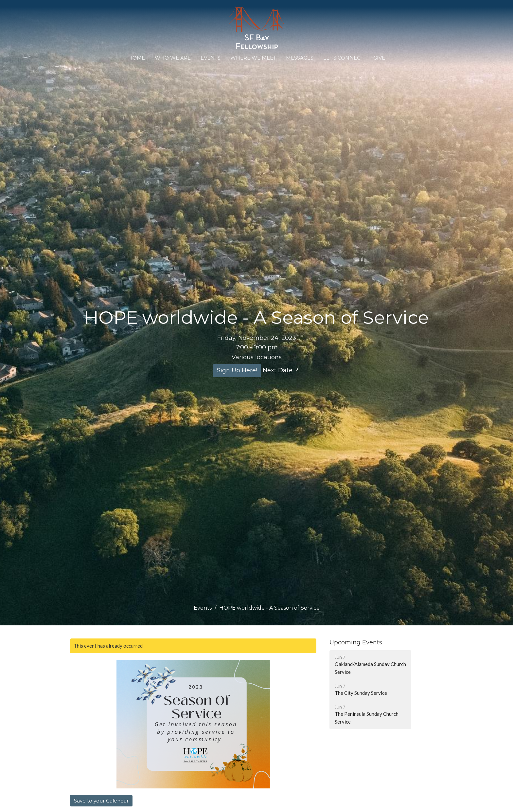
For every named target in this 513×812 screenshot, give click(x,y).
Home (137, 58)
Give (379, 58)
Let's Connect (343, 58)
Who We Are (173, 58)
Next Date (282, 370)
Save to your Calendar (101, 801)
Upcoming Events (356, 642)
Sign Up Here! (237, 370)
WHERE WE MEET (253, 58)
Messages (300, 58)
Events (211, 58)
